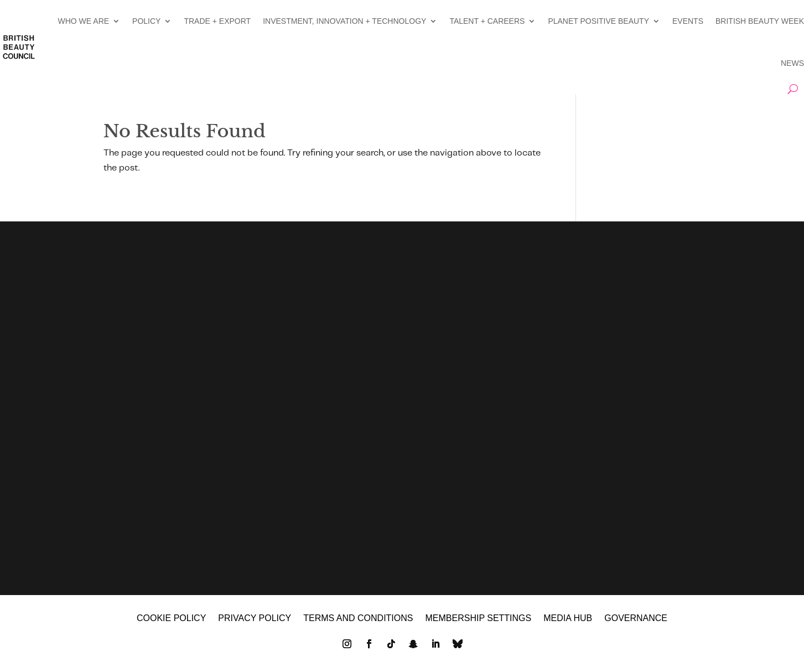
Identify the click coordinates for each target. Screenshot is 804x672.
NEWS (792, 63)
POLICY (146, 21)
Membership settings (478, 619)
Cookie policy (171, 619)
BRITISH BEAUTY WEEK (760, 21)
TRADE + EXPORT (217, 21)
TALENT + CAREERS (487, 21)
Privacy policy (255, 619)
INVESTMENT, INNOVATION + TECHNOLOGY (344, 21)
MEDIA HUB (568, 619)
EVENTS (688, 21)
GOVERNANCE (636, 619)
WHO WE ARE (84, 21)
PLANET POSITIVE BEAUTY (598, 21)
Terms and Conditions (358, 619)
